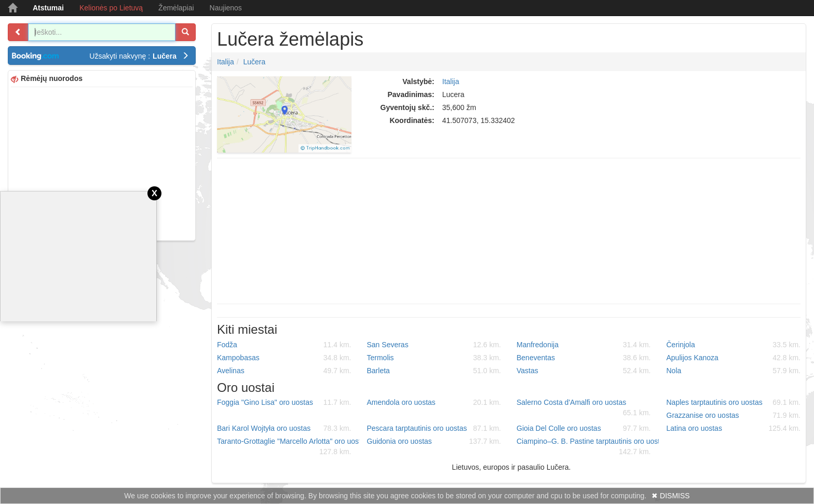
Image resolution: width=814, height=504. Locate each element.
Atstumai (48, 8)
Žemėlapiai (176, 8)
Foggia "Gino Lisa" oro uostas (284, 402)
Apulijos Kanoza (734, 358)
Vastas (584, 371)
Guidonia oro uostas (434, 441)
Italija (226, 62)
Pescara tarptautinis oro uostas (434, 428)
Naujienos (226, 8)
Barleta (434, 371)
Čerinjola (734, 345)
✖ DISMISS (670, 496)
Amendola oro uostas (434, 402)
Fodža (284, 345)
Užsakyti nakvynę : (139, 56)
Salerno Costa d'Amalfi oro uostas (584, 408)
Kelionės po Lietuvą (111, 8)
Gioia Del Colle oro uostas (584, 428)
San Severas (434, 345)
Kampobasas (284, 358)
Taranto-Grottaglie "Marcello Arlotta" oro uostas (288, 447)
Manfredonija (584, 345)
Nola (734, 371)
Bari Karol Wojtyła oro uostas (284, 428)
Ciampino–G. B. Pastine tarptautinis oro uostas (588, 447)
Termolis (434, 358)
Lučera (254, 62)
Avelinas (284, 371)
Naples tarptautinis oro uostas (734, 402)
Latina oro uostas (734, 428)
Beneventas (584, 358)
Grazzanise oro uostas (734, 415)
